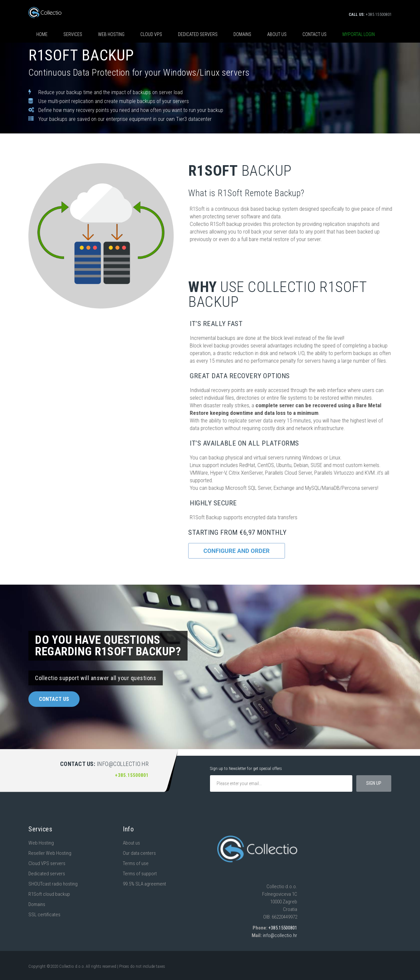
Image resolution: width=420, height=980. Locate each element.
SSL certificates (44, 915)
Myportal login (359, 34)
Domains (242, 34)
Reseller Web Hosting (50, 853)
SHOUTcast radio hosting (53, 884)
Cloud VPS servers (47, 863)
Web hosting (111, 34)
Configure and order (237, 551)
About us (277, 34)
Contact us (315, 34)
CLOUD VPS (151, 34)
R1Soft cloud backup (49, 894)
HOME (42, 34)
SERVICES (73, 34)
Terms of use (136, 863)
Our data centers (139, 853)
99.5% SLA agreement (144, 884)
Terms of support (140, 874)
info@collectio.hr (280, 935)
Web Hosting (41, 843)
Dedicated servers (198, 34)
